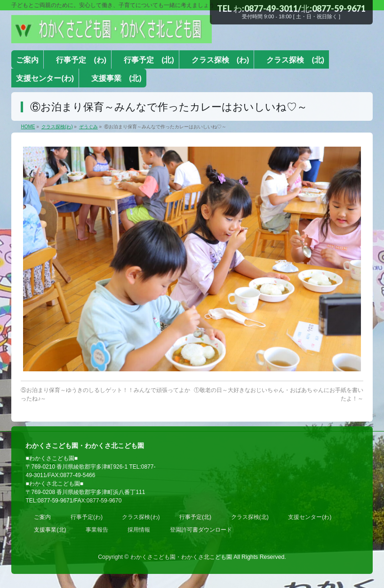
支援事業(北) (50, 530)
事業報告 (97, 530)
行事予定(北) (195, 517)
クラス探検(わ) (141, 517)
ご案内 (42, 517)
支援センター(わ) (310, 517)
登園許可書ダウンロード (201, 530)
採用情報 (139, 530)
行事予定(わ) (87, 517)
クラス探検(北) (250, 517)
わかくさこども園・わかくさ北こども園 (181, 557)
